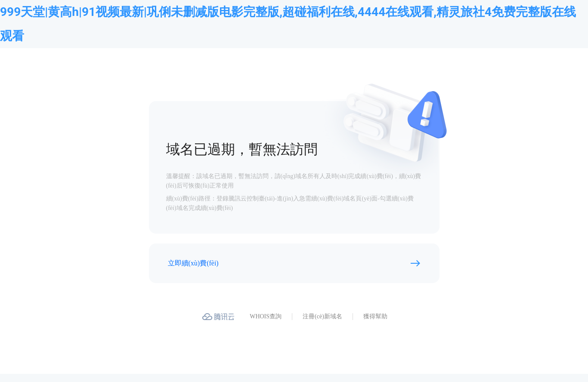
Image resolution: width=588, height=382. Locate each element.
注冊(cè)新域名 (322, 316)
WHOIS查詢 (266, 316)
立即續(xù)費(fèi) (193, 263)
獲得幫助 (375, 316)
